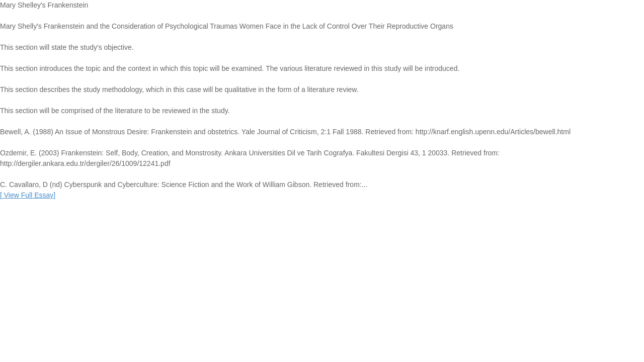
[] (28, 195)
